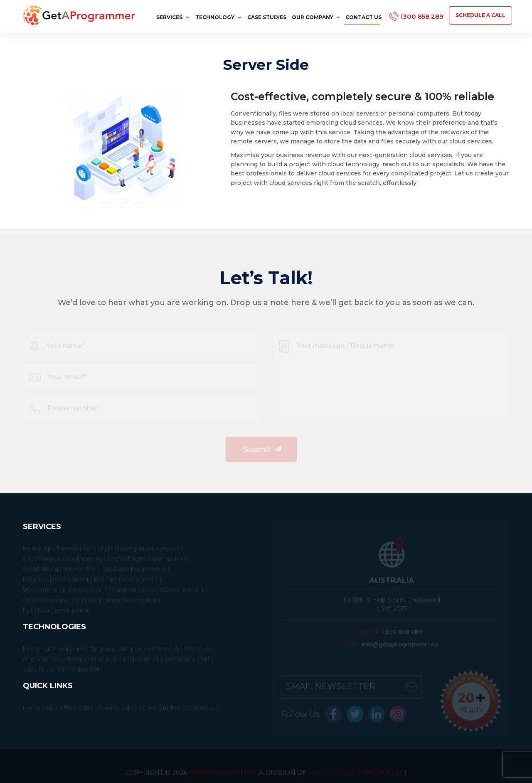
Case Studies (267, 17)
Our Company (316, 17)
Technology (219, 17)
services (173, 17)
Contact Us (363, 17)
